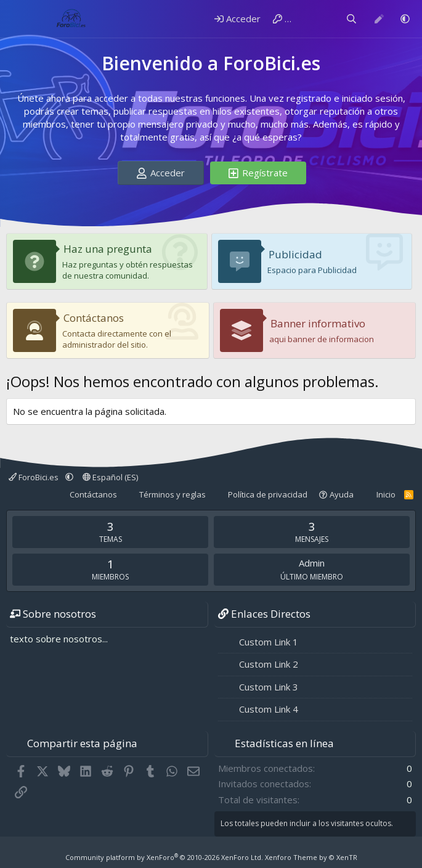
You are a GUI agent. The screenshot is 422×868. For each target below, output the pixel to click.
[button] (405, 19)
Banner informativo (318, 323)
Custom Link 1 (269, 642)
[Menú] (17, 19)
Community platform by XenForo (164, 857)
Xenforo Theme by (311, 857)
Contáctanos (94, 318)
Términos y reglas (172, 494)
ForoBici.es (34, 477)
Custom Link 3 (269, 687)
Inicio (386, 494)
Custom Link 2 (269, 664)
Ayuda (342, 494)
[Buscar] (351, 19)
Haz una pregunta (108, 249)
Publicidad (295, 254)
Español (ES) (110, 477)
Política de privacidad (268, 494)
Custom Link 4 (269, 709)
